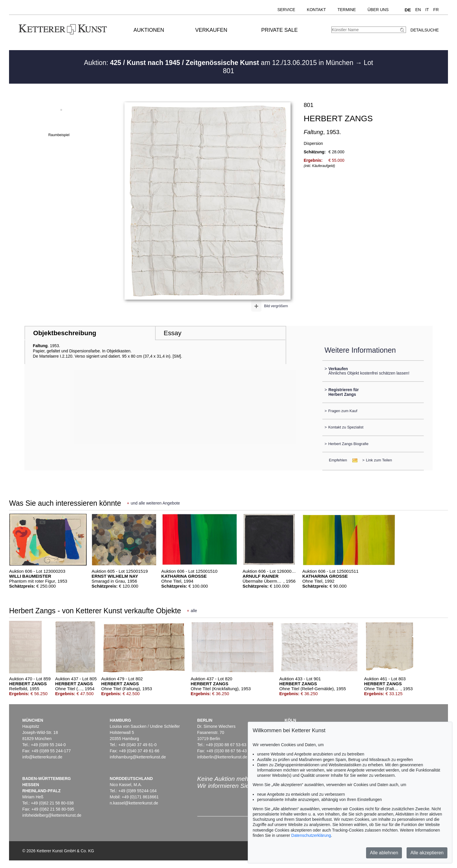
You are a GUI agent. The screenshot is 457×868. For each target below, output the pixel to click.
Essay (172, 333)
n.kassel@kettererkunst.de (134, 803)
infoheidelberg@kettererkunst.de (52, 815)
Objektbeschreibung (65, 333)
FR (436, 10)
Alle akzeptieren (427, 853)
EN (418, 10)
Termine (347, 10)
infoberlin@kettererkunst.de (222, 757)
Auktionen (149, 30)
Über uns (378, 10)
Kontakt (316, 10)
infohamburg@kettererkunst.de (138, 757)
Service (286, 10)
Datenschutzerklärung (311, 835)
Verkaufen (211, 30)
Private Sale (279, 30)
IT (427, 10)
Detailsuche (425, 30)
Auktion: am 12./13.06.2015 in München (220, 63)
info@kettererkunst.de (42, 757)
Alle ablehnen (384, 853)
